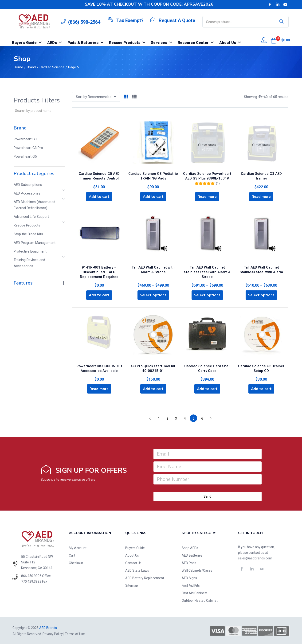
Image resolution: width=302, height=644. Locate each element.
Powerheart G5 (25, 156)
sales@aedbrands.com (255, 557)
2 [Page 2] (167, 418)
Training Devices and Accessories (29, 263)
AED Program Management (35, 243)
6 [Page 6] (202, 418)
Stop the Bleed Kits (28, 234)
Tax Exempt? (130, 20)
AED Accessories (27, 193)
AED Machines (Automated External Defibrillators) (34, 205)
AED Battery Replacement (145, 577)
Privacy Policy (53, 633)
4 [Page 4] (185, 418)
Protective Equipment (30, 251)
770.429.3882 (31, 581)
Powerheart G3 (25, 139)
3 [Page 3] (176, 418)
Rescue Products (27, 225)
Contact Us (133, 562)
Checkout (76, 562)
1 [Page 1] (159, 418)
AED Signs (189, 577)
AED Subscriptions (28, 185)
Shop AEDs (190, 547)
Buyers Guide (135, 547)
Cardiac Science (52, 67)
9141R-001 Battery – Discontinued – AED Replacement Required (99, 270)
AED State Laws (137, 570)
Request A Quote (177, 20)
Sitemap (132, 585)
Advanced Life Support (31, 217)
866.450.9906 (31, 575)
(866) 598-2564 (84, 22)
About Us (132, 554)
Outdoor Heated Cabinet (200, 600)
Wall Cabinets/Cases (197, 570)
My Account (78, 547)
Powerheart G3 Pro (28, 148)
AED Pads (189, 562)
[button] (274, 41)
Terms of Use (75, 633)
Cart (72, 554)
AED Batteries (192, 554)
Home (18, 67)
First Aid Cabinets (195, 592)
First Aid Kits (191, 585)
